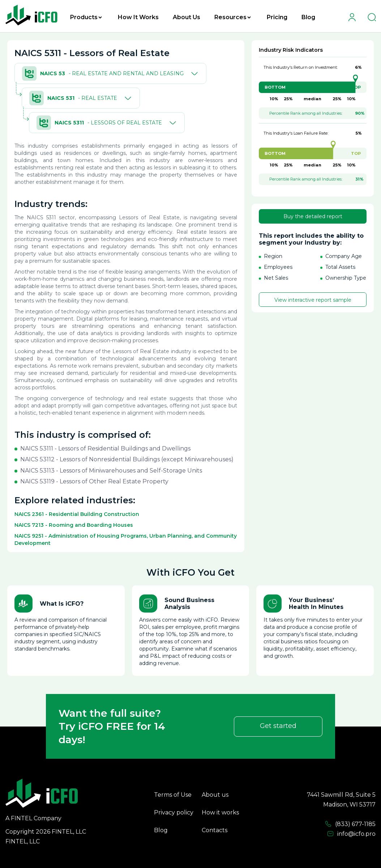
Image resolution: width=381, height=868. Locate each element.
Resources (233, 17)
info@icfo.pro (351, 834)
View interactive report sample (313, 300)
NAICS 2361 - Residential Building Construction (77, 514)
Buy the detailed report (313, 216)
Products (86, 17)
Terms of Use (173, 795)
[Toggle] (193, 73)
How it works (220, 812)
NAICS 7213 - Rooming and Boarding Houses (74, 525)
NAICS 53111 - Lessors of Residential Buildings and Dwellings (105, 448)
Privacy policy (174, 812)
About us (215, 795)
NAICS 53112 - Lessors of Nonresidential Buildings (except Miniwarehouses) (127, 459)
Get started (278, 726)
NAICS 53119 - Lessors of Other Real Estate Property (94, 481)
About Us (187, 17)
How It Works (138, 17)
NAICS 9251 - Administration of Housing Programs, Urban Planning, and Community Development (126, 539)
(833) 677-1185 (350, 824)
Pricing (277, 17)
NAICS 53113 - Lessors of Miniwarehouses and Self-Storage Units (111, 471)
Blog (308, 17)
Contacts (215, 830)
